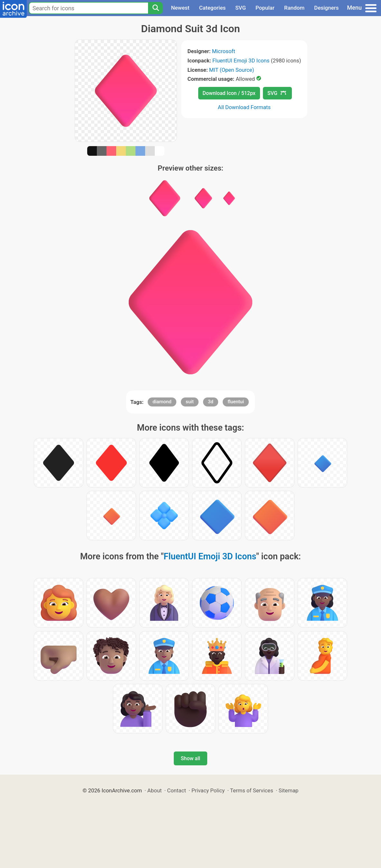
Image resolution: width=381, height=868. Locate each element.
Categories (213, 8)
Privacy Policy (208, 790)
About (155, 790)
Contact (177, 790)
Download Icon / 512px (229, 93)
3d (211, 402)
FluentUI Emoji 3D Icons (241, 61)
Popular (265, 8)
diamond (162, 402)
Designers (326, 8)
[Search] (155, 8)
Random (294, 8)
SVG (241, 8)
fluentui (236, 402)
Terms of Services (252, 790)
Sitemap (289, 790)
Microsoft (224, 51)
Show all (190, 758)
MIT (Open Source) (232, 70)
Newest (180, 8)
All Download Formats (244, 107)
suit (190, 402)
